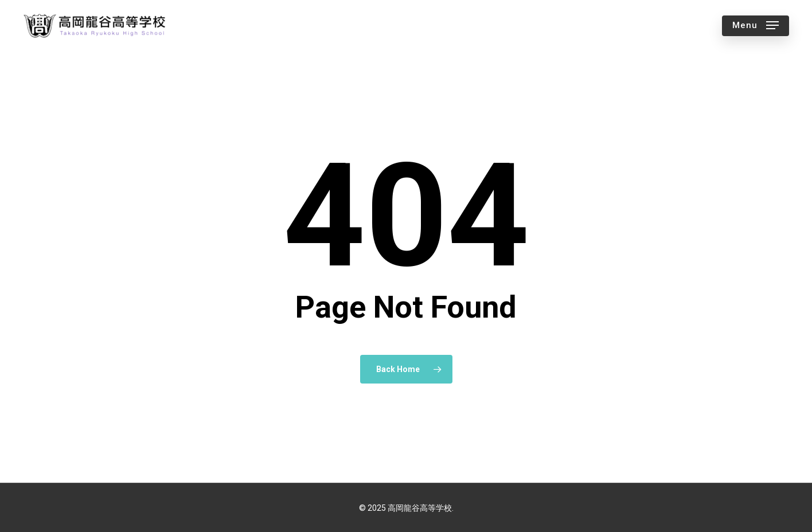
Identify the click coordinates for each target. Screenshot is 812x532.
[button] (756, 26)
